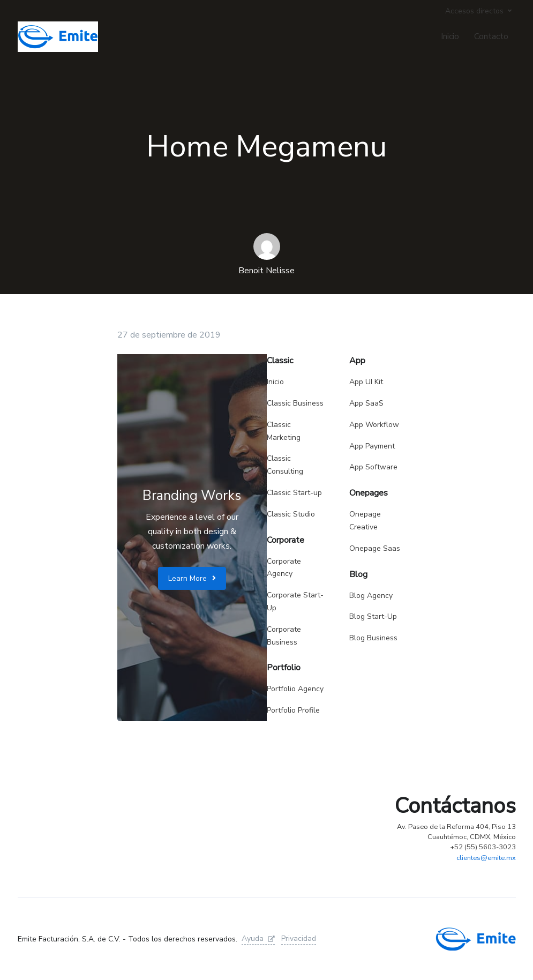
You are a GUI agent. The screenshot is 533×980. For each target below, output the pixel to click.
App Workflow (374, 425)
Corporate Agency (284, 568)
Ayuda (258, 938)
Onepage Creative (365, 521)
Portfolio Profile (293, 710)
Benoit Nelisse (266, 271)
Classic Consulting (285, 465)
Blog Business (373, 638)
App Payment (372, 446)
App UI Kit (366, 382)
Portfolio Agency (295, 689)
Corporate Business (284, 636)
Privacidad (299, 938)
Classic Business (295, 403)
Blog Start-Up (373, 616)
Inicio (450, 36)
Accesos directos (474, 11)
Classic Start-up (294, 493)
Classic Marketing (284, 431)
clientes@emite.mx (486, 858)
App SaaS (366, 403)
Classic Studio (291, 514)
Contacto (491, 36)
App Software (373, 467)
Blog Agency (371, 596)
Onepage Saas (375, 548)
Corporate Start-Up (295, 601)
